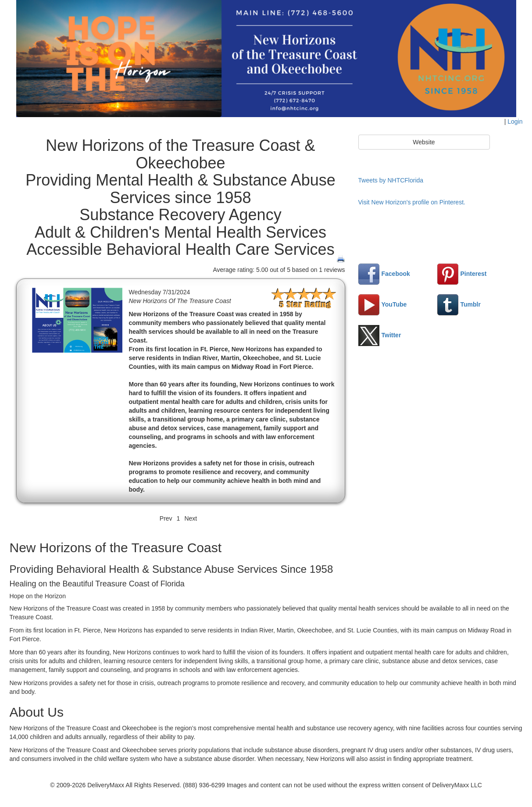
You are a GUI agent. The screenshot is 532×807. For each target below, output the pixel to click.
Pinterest (462, 274)
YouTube (383, 304)
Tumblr (459, 304)
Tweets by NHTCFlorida (391, 180)
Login (515, 121)
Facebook (384, 274)
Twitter (380, 335)
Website (424, 142)
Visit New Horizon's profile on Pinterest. (412, 202)
